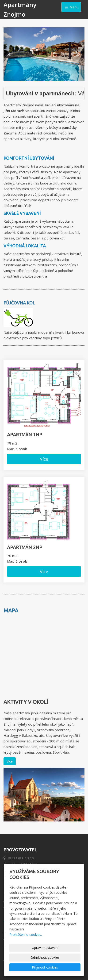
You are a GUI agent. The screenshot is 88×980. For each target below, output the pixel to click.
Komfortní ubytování (29, 158)
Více (44, 459)
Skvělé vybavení (22, 213)
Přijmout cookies (45, 967)
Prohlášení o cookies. (26, 935)
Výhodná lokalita (25, 246)
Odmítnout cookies (45, 957)
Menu (71, 7)
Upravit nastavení (45, 948)
